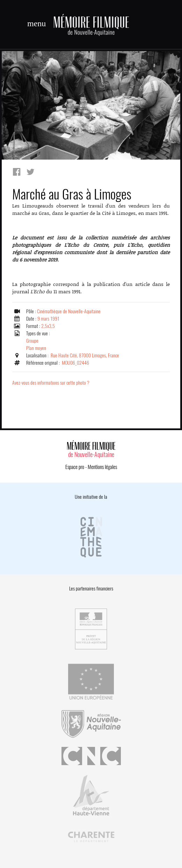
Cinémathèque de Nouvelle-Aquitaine (69, 311)
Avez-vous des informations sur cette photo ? (51, 383)
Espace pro (75, 467)
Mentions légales (102, 467)
